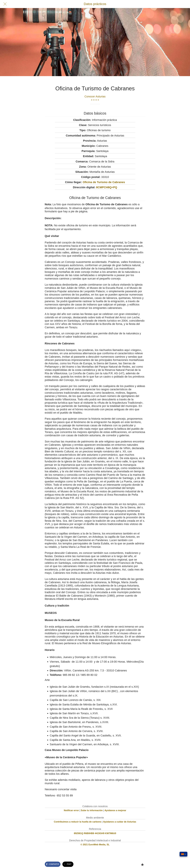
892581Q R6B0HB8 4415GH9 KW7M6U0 (95, 833)
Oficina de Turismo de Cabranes (104, 182)
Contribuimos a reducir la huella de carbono (78, 822)
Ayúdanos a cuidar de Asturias (120, 822)
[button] (183, 854)
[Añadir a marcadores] (142, 864)
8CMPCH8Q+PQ (107, 187)
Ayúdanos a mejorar (115, 810)
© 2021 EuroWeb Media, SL (95, 845)
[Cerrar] (5, 4)
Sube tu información (92, 810)
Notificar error (71, 810)
